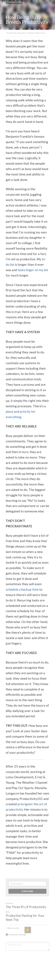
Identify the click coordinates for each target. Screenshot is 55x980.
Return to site (14, 2)
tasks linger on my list (33, 270)
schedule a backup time (22, 589)
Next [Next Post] (8, 912)
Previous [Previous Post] (9, 903)
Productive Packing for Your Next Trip (25, 917)
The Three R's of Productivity (26, 907)
